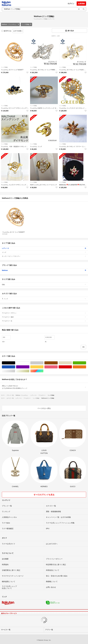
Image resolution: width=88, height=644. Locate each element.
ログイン (71, 4)
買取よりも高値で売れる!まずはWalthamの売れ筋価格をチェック (44, 387)
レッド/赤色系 (72, 367)
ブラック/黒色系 (15, 363)
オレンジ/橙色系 (86, 367)
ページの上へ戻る (44, 408)
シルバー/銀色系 (15, 371)
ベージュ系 (72, 363)
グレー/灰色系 (43, 363)
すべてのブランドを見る (44, 495)
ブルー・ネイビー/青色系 (15, 367)
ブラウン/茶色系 (58, 363)
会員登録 (81, 4)
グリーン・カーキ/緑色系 (86, 363)
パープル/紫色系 (29, 367)
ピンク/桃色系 (58, 367)
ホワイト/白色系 (29, 363)
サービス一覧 (6, 630)
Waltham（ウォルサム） (10, 24)
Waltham (44, 270)
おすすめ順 (18, 31)
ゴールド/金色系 (29, 371)
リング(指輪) (26, 24)
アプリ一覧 (49, 630)
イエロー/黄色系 (43, 367)
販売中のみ (6, 31)
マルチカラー (43, 371)
